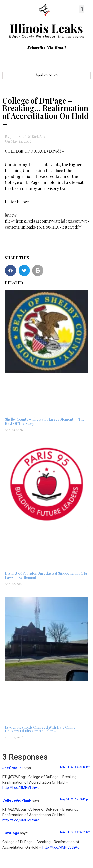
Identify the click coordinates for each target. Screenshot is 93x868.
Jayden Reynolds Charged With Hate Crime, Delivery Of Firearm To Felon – (41, 729)
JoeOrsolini (13, 768)
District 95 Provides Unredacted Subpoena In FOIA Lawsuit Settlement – (46, 575)
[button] (82, 9)
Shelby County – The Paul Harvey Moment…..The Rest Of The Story (45, 421)
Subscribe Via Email (47, 48)
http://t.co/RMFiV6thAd (21, 788)
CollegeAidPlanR (17, 801)
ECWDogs (11, 833)
